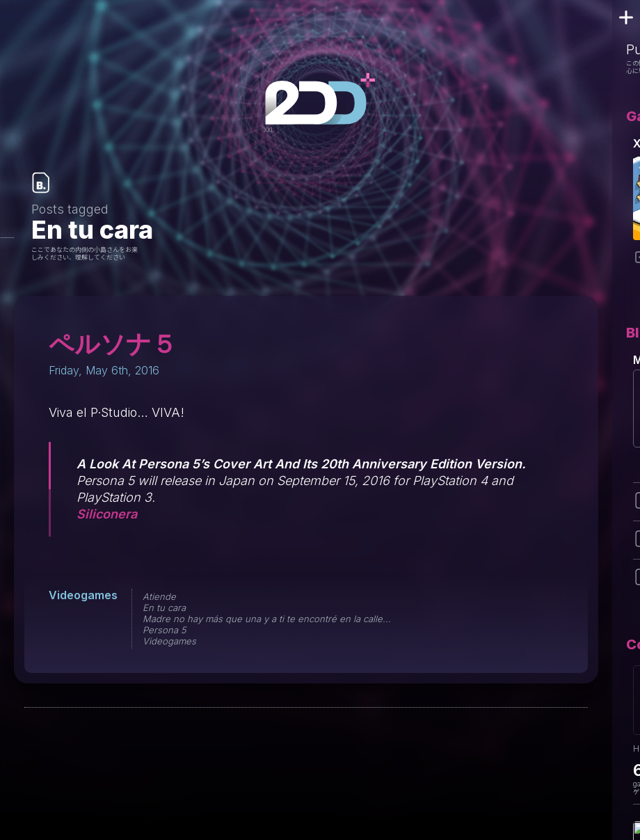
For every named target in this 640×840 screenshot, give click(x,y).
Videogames (83, 595)
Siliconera (107, 514)
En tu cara (164, 608)
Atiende (159, 596)
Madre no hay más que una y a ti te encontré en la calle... (267, 619)
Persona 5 (165, 630)
